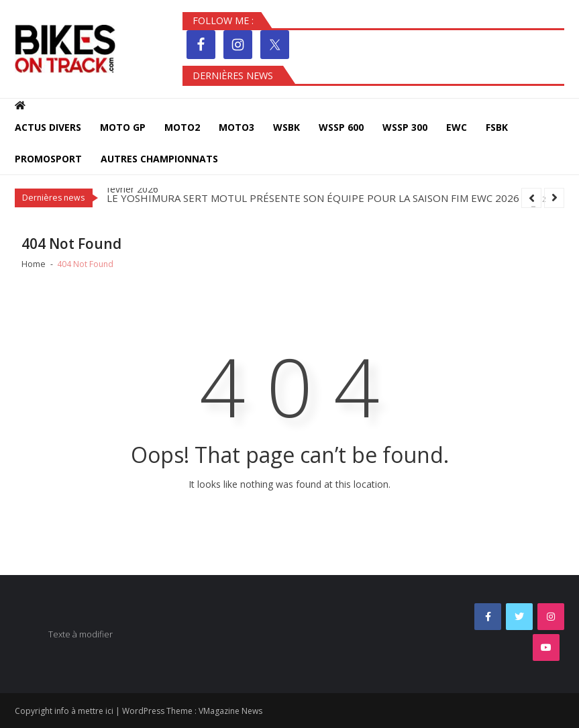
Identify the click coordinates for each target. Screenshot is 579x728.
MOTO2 (182, 127)
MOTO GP (123, 127)
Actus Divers (48, 127)
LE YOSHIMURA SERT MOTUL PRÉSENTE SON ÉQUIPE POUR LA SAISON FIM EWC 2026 (313, 198)
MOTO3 (236, 127)
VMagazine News (230, 711)
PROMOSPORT (48, 159)
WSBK (286, 127)
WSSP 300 (405, 127)
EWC (457, 127)
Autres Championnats (159, 159)
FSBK (497, 127)
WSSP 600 (341, 127)
